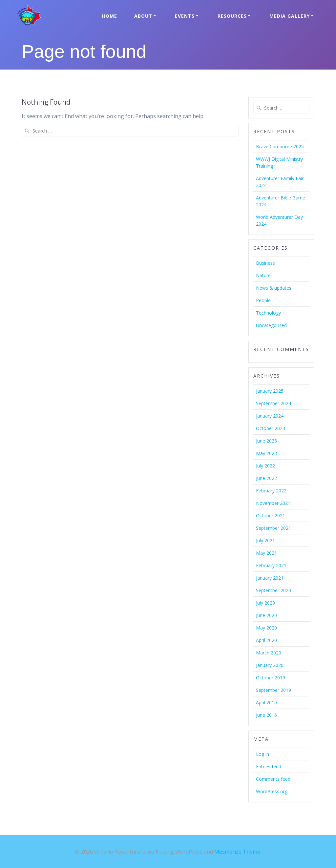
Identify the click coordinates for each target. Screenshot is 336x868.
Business (265, 263)
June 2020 (266, 615)
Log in (262, 754)
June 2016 (266, 715)
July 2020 (265, 603)
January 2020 (270, 665)
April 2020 (266, 640)
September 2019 (273, 690)
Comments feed (273, 779)
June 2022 (266, 478)
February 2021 (271, 565)
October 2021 (271, 516)
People (263, 300)
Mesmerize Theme (237, 852)
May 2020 (266, 628)
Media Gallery (290, 16)
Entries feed (269, 766)
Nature (263, 275)
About (143, 16)
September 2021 (273, 528)
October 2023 (271, 428)
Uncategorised (271, 325)
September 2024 (273, 403)
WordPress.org (272, 791)
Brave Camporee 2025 (280, 146)
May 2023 (266, 453)
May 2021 (266, 553)
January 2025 (270, 391)
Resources (232, 16)
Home (110, 16)
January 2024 (270, 416)
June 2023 (266, 441)
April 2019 (266, 703)
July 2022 (265, 466)
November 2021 (273, 503)
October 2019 (271, 678)
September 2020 (273, 590)
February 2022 (271, 491)
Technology (268, 313)
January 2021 (270, 578)
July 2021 (265, 540)
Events (185, 16)
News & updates (274, 288)
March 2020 (269, 653)
